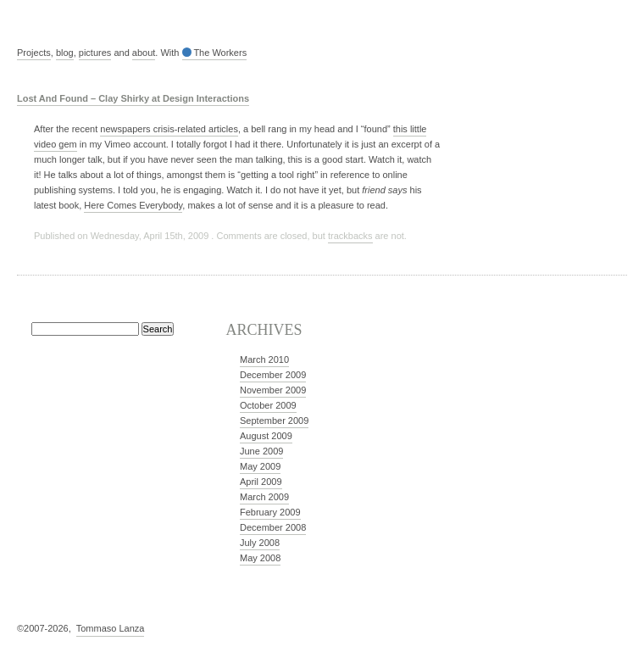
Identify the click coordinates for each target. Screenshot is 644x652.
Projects (34, 53)
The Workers (215, 53)
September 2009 (274, 421)
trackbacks (350, 236)
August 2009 (266, 436)
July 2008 (260, 543)
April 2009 (261, 482)
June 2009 (261, 451)
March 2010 (264, 359)
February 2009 (270, 512)
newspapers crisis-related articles (169, 129)
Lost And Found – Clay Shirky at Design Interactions (133, 98)
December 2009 (273, 375)
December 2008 (273, 527)
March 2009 (264, 497)
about (144, 53)
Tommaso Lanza (111, 628)
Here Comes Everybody (133, 205)
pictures (95, 53)
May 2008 (260, 558)
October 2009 (268, 405)
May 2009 (260, 466)
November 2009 (273, 390)
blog (65, 53)
